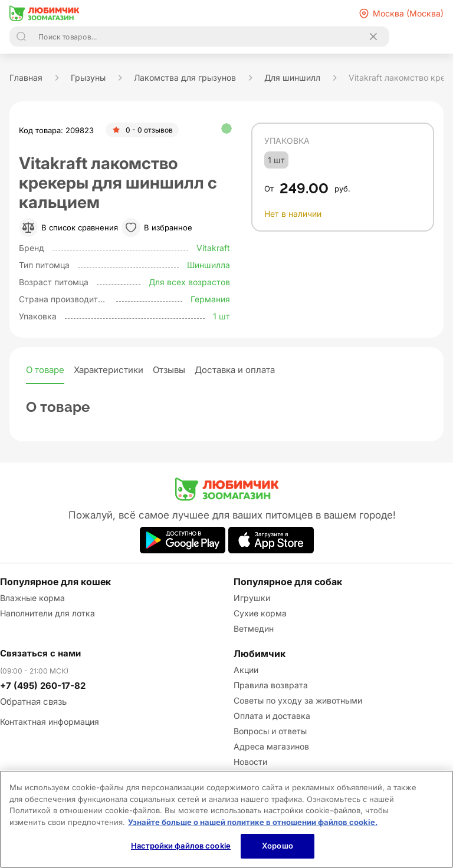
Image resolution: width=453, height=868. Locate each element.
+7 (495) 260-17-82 (43, 686)
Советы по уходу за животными (298, 700)
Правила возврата (271, 685)
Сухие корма (260, 613)
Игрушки (252, 598)
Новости (250, 762)
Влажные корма (32, 598)
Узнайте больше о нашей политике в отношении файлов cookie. (253, 822)
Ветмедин (254, 628)
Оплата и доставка (272, 716)
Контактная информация (50, 722)
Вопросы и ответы (270, 731)
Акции (246, 670)
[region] (226, 819)
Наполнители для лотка (47, 613)
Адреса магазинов (271, 746)
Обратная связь (33, 702)
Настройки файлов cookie (181, 846)
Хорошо (278, 846)
